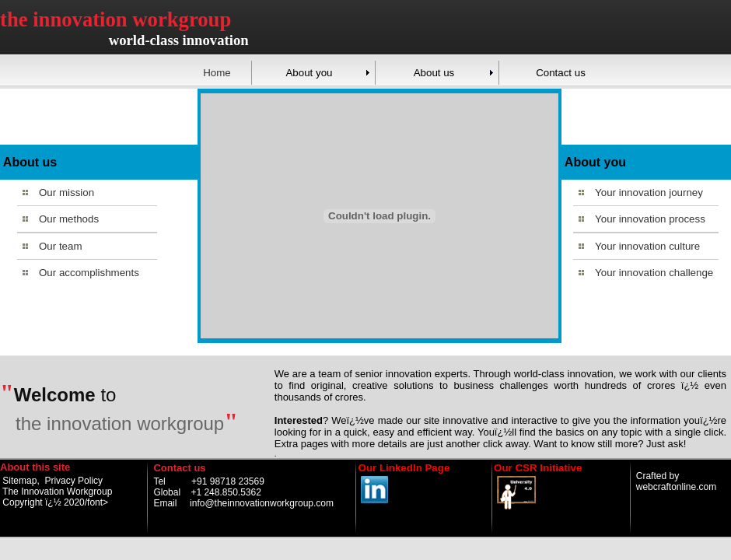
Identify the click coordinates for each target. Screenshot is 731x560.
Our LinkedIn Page (404, 468)
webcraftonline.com (676, 487)
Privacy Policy (73, 481)
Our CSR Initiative (538, 468)
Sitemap (19, 481)
